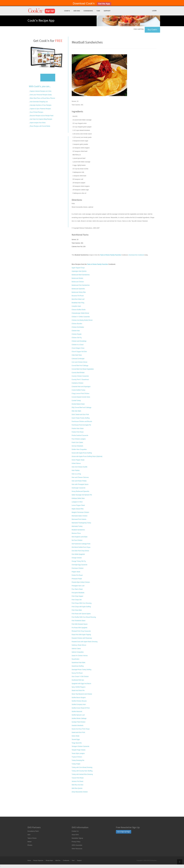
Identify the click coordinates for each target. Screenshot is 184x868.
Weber (30, 842)
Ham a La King (76, 474)
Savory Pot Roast (77, 673)
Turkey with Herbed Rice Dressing (82, 774)
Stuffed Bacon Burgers (79, 697)
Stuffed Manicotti (77, 711)
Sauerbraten (76, 659)
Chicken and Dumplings (79, 341)
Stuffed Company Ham (79, 704)
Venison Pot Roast (77, 781)
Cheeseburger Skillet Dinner (80, 313)
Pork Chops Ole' (77, 600)
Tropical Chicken (77, 757)
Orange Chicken (77, 558)
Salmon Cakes (76, 649)
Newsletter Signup (77, 838)
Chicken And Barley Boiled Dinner (82, 320)
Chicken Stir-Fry (77, 338)
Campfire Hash (76, 306)
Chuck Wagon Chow (78, 348)
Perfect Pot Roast (77, 575)
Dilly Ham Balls (76, 411)
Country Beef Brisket (78, 373)
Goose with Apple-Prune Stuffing (82, 453)
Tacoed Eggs (76, 739)
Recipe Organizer (38, 860)
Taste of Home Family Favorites (98, 264)
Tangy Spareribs (77, 743)
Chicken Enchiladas (78, 327)
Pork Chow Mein (77, 610)
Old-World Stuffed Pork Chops (81, 547)
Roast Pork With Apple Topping (81, 635)
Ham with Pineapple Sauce (80, 484)
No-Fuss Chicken (77, 540)
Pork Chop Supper (77, 596)
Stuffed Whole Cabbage (79, 718)
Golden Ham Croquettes (79, 449)
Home (29, 860)
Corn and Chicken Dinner (80, 362)
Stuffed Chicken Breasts (79, 701)
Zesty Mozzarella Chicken (80, 792)
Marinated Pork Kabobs (79, 519)
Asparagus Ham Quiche (79, 271)
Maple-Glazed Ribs (78, 509)
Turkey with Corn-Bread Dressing (82, 767)
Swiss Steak (75, 736)
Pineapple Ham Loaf (78, 586)
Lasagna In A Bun (77, 502)
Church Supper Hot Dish (79, 352)
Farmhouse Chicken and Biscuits (82, 421)
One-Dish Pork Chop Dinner (80, 551)
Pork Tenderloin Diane (79, 621)
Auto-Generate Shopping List (39, 102)
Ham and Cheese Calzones (80, 477)
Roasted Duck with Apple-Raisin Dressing (85, 642)
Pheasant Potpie (77, 579)
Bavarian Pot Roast (78, 296)
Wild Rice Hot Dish (78, 785)
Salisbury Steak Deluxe (79, 645)
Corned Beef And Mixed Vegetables (83, 369)
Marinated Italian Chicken (80, 516)
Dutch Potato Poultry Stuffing (81, 418)
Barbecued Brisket (77, 278)
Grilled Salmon (76, 463)
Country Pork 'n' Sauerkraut (80, 380)
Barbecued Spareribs (78, 289)
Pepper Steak (76, 572)
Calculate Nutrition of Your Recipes (40, 105)
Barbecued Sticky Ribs (79, 292)
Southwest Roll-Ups (78, 680)
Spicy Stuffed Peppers (79, 687)
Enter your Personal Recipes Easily (41, 95)
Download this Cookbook (136, 255)
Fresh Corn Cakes (77, 442)
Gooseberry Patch (33, 831)
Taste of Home (32, 838)
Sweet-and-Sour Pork (78, 732)
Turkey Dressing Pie (78, 760)
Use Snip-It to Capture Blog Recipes (41, 119)
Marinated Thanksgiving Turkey (81, 523)
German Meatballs (77, 446)
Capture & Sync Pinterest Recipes (40, 109)
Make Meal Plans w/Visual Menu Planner (42, 98)
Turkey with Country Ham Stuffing (82, 771)
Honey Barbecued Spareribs (80, 491)
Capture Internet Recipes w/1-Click (40, 91)
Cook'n (67, 11)
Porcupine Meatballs (78, 593)
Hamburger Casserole (79, 488)
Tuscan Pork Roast (78, 778)
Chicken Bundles (77, 324)
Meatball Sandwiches (78, 530)
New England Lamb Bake (80, 537)
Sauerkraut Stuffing (78, 666)
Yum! (98, 11)
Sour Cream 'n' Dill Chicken (80, 677)
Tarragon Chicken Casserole (80, 746)
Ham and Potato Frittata (79, 481)
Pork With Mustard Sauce (80, 624)
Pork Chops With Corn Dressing (82, 603)
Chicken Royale (77, 334)
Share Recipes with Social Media (40, 126)
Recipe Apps (49, 860)
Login (154, 11)
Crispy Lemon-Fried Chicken (81, 394)
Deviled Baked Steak (78, 404)
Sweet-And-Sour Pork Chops (81, 729)
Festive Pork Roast (78, 432)
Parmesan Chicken (78, 568)
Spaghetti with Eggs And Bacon (81, 684)
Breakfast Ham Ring (78, 303)
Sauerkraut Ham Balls (79, 663)
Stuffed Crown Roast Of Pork (81, 708)
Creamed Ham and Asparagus (81, 387)
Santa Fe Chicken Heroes (80, 656)
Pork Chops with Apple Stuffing (81, 607)
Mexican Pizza (76, 533)
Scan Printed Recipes (36, 112)
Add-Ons (77, 11)
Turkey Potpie (76, 764)
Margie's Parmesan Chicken (80, 512)
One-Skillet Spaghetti (78, 554)
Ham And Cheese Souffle (80, 467)
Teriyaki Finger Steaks (79, 750)
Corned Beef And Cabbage (80, 366)
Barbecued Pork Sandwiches (81, 285)
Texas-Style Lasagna (78, 753)
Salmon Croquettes (78, 652)
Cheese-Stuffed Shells (79, 310)
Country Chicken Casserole (80, 376)
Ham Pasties (76, 470)
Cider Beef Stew (77, 355)
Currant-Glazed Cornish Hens (81, 397)
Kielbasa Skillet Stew (78, 498)
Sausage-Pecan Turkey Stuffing (82, 670)
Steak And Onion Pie (78, 691)
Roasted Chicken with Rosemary (82, 638)
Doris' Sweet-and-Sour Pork (80, 414)
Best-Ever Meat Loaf (78, 299)
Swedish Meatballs (78, 725)
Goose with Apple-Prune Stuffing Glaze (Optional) (87, 456)
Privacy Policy (76, 842)
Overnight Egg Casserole (80, 565)
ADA (29, 835)
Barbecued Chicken (78, 282)
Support (107, 11)
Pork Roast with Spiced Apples (81, 614)
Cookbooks (88, 11)
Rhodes (30, 845)
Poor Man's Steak (77, 589)
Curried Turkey (76, 401)
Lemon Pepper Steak (78, 505)
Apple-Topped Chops (78, 268)
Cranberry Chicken (78, 383)
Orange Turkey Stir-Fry (79, 561)
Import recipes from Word (37, 123)
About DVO (75, 835)
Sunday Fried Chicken (79, 722)
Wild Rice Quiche (77, 788)
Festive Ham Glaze (78, 428)
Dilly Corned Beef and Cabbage (82, 408)
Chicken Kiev (76, 331)
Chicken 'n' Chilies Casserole (81, 317)
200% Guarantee (77, 845)
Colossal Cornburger (78, 359)
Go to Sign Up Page (124, 832)
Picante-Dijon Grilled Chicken (81, 582)
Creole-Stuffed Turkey (79, 390)
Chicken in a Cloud (78, 345)
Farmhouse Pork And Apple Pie (81, 425)
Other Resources (77, 849)
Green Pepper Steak (78, 460)
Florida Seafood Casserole (80, 435)
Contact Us (75, 831)
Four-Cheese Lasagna (79, 439)
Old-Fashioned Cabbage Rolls (81, 544)
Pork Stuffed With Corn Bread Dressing (84, 617)
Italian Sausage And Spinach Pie (82, 495)
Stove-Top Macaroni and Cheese (82, 694)
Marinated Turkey (77, 526)
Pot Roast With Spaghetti (80, 628)
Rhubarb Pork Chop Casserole (81, 631)
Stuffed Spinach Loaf (78, 715)
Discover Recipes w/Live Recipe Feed (41, 116)
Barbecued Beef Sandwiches (81, 275)
